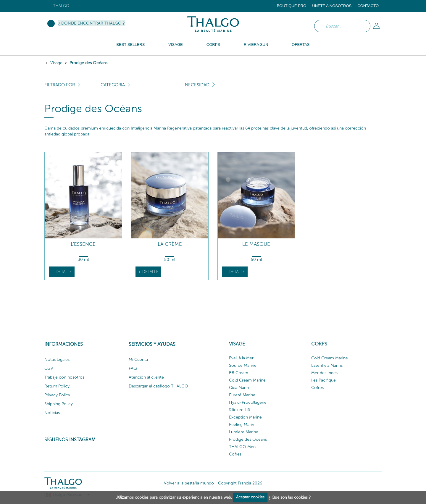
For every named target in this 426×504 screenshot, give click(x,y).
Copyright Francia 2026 (240, 483)
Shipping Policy (59, 404)
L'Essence (83, 244)
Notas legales (57, 360)
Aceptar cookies (250, 497)
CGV (49, 368)
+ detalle (62, 272)
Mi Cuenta (138, 360)
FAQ (133, 368)
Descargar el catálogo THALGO (158, 386)
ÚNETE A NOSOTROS (332, 6)
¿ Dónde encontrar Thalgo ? (92, 23)
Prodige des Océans (88, 63)
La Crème (170, 244)
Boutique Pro (292, 6)
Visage (56, 63)
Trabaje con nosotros (64, 377)
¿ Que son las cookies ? (290, 497)
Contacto (368, 6)
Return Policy (57, 386)
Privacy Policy (57, 395)
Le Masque (256, 244)
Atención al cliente (146, 377)
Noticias (52, 413)
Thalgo (61, 6)
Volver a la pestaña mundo (189, 483)
